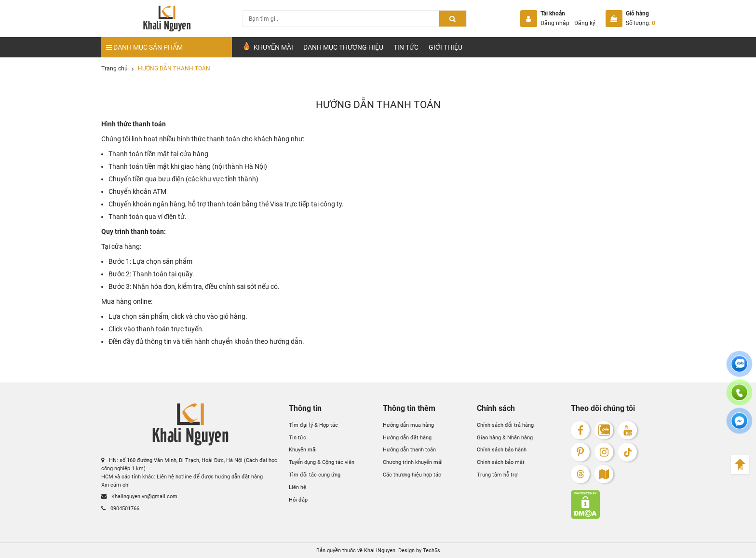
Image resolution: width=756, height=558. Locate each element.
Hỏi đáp (298, 500)
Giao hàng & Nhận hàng (505, 437)
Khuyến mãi (303, 449)
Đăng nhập (555, 23)
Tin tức (406, 47)
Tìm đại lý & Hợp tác (313, 425)
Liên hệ (297, 487)
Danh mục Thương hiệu (343, 47)
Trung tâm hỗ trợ (497, 475)
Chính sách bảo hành (502, 449)
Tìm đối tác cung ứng (315, 475)
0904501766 (120, 508)
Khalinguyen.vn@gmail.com (139, 496)
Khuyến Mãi (268, 47)
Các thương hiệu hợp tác (412, 475)
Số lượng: (641, 23)
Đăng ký (585, 23)
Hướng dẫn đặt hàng (407, 437)
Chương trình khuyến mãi (413, 462)
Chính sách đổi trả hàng (505, 425)
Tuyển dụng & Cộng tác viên (322, 462)
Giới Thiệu (445, 47)
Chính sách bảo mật (501, 462)
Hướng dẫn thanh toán (409, 449)
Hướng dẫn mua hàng (408, 425)
